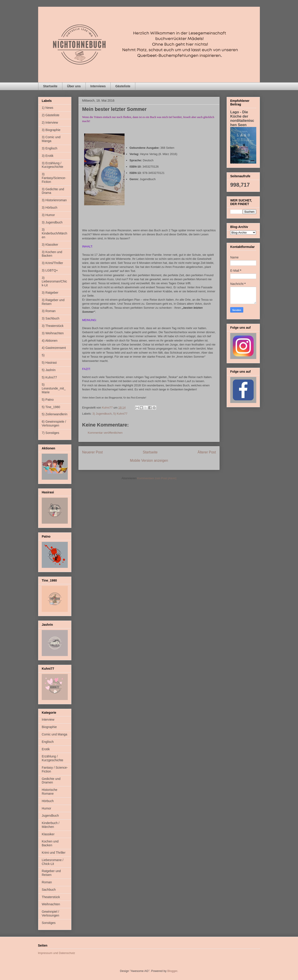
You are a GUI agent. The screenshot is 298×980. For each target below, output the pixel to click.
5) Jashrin (49, 370)
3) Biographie (51, 130)
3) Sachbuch (51, 318)
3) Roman (49, 311)
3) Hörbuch (49, 208)
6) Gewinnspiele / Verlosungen (54, 423)
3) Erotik (48, 156)
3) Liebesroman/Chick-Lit (54, 282)
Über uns (74, 86)
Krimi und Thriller (54, 853)
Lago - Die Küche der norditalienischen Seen (242, 118)
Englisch (48, 742)
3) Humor (48, 215)
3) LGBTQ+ (50, 270)
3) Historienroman (54, 200)
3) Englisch (49, 148)
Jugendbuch (50, 816)
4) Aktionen (50, 341)
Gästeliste (123, 86)
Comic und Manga (55, 734)
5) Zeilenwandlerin (55, 414)
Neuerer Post (92, 452)
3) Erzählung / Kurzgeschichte (53, 165)
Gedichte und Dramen (51, 781)
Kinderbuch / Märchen (51, 825)
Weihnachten (51, 904)
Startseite (50, 86)
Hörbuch (48, 801)
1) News (47, 108)
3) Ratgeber (50, 293)
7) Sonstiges (50, 433)
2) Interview (50, 122)
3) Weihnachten (53, 333)
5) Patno (48, 400)
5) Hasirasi (49, 363)
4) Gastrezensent (54, 348)
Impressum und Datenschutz (56, 953)
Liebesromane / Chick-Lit (53, 862)
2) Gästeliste (51, 115)
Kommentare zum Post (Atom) (157, 478)
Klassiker (48, 834)
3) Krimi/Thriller (52, 263)
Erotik (46, 749)
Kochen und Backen (50, 843)
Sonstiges (49, 923)
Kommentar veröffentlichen (105, 433)
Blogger (172, 971)
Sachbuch (49, 890)
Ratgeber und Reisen (51, 873)
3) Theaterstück (53, 326)
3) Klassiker (50, 245)
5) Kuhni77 (120, 414)
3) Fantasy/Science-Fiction (54, 178)
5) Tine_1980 (51, 407)
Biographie (49, 727)
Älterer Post (207, 452)
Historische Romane (49, 792)
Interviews (98, 86)
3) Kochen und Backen (52, 254)
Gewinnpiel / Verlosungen (50, 913)
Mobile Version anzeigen (149, 460)
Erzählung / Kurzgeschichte (53, 758)
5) (43, 355)
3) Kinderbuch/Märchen (55, 233)
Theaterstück (51, 897)
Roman (47, 882)
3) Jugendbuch (102, 414)
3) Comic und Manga (51, 139)
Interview (48, 720)
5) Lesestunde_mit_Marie (54, 388)
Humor (46, 808)
